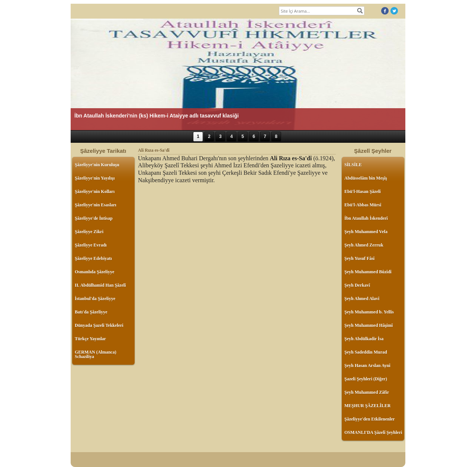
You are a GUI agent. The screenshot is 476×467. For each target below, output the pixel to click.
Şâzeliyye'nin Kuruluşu (97, 165)
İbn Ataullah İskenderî (366, 218)
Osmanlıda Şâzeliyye (94, 272)
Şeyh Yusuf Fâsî (359, 258)
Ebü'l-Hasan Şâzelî (363, 191)
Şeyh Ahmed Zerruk (364, 245)
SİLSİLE (353, 165)
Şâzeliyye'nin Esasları (96, 205)
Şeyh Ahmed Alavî (362, 299)
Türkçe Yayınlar (90, 339)
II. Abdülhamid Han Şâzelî (100, 285)
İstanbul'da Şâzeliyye (95, 299)
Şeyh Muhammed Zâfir (367, 392)
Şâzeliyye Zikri (89, 232)
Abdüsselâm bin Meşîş (366, 178)
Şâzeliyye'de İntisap (94, 218)
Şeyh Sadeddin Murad (366, 352)
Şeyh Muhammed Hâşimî (369, 325)
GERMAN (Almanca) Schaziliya (96, 354)
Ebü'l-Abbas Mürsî (363, 205)
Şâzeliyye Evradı (91, 245)
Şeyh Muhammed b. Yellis (369, 312)
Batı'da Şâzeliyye (91, 312)
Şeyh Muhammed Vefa (366, 232)
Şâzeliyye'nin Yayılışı (95, 178)
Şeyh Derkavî (357, 285)
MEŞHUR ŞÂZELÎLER (367, 406)
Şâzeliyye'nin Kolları (95, 191)
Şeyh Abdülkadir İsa (364, 339)
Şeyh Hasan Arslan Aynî (367, 365)
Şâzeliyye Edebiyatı (93, 258)
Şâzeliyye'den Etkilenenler (370, 419)
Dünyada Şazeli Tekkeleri (99, 325)
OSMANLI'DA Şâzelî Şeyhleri (373, 432)
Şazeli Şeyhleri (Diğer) (366, 379)
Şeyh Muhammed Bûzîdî (368, 272)
